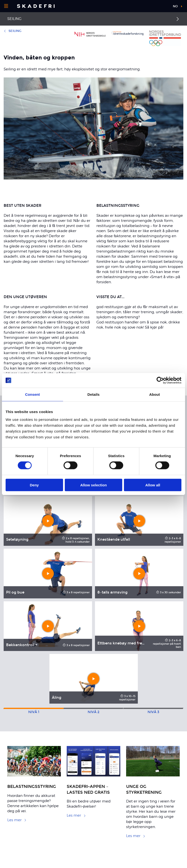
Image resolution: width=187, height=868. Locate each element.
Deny (34, 485)
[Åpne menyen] (6, 6)
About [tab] (155, 394)
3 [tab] (153, 712)
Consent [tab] (33, 394)
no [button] (175, 6)
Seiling (14, 19)
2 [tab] (93, 712)
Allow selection (93, 485)
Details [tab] (93, 394)
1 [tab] (34, 712)
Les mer (17, 820)
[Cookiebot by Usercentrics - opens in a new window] (160, 380)
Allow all (153, 485)
